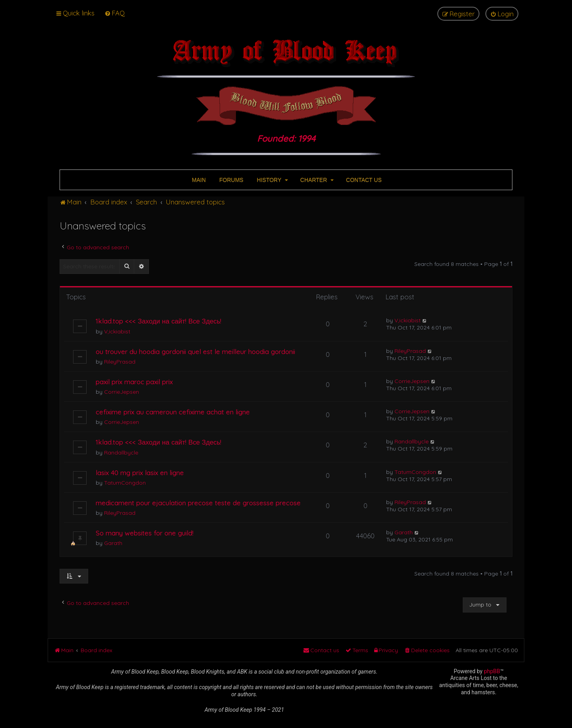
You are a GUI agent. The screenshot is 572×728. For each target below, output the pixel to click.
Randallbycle (121, 453)
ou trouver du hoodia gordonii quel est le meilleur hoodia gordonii (195, 351)
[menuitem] (115, 13)
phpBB (492, 671)
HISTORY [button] (272, 180)
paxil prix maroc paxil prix (134, 382)
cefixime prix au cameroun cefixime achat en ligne (173, 412)
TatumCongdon (125, 483)
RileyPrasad (120, 362)
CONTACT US (363, 180)
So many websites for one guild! (145, 533)
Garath (113, 543)
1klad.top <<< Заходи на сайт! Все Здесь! (159, 321)
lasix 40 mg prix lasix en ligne (140, 473)
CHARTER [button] (316, 180)
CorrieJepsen (122, 392)
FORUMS (231, 180)
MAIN (198, 180)
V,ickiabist (117, 331)
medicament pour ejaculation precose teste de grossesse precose (198, 503)
